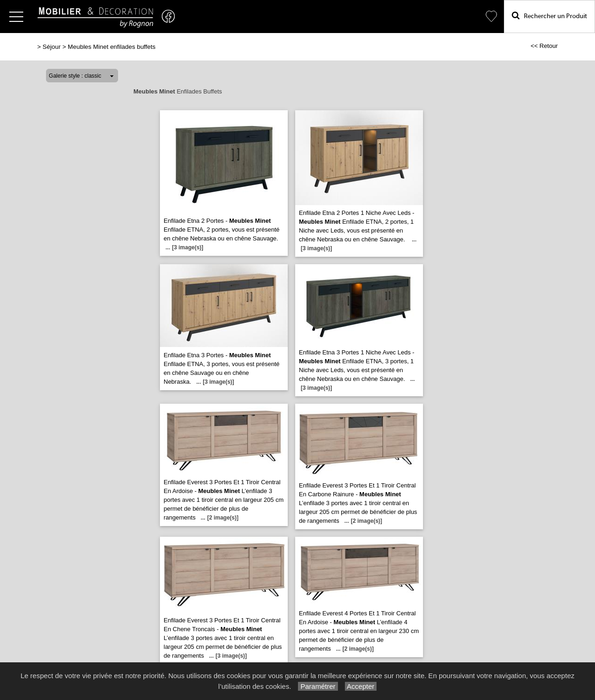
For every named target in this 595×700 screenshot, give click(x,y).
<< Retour (544, 46)
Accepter (361, 686)
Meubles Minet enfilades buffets (112, 47)
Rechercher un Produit (549, 16)
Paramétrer (318, 686)
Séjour (52, 47)
